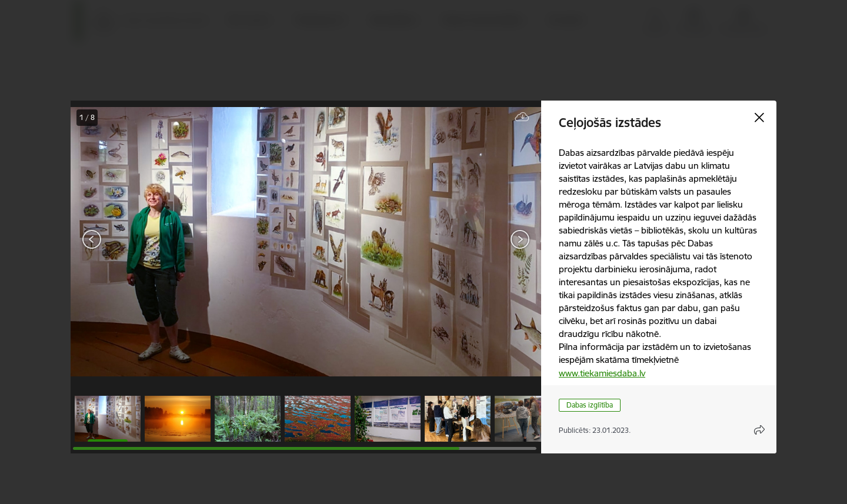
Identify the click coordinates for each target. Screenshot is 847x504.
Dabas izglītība (590, 405)
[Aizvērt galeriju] (759, 118)
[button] (108, 419)
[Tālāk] (520, 239)
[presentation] (141, 241)
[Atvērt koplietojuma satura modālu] (759, 430)
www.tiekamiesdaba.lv (602, 373)
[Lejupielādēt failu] (522, 117)
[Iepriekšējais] (92, 239)
